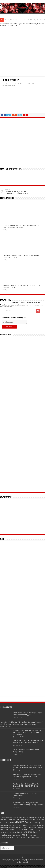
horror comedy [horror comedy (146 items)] (33, 823)
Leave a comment (10, 85)
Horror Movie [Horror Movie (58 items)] (12, 825)
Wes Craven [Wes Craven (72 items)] (31, 837)
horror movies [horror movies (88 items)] (23, 825)
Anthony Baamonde (10, 84)
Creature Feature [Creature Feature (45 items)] (39, 818)
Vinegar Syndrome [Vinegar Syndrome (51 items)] (21, 837)
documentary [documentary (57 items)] (10, 819)
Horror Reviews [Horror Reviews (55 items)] (33, 825)
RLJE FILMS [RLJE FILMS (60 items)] (30, 830)
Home (3, 24)
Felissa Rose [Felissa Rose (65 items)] (24, 819)
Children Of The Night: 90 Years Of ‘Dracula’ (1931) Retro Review (17, 192)
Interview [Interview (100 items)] (29, 828)
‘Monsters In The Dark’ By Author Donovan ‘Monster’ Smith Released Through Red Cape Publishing (22, 723)
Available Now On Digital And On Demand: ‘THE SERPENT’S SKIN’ (26, 785)
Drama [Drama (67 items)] (17, 819)
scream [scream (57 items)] (14, 832)
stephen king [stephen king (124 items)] (6, 835)
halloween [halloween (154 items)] (11, 823)
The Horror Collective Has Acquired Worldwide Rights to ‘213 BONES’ (27, 776)
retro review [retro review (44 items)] (18, 830)
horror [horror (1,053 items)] (21, 822)
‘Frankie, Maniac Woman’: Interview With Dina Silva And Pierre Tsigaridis (21, 226)
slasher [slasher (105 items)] (35, 832)
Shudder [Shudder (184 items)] (28, 832)
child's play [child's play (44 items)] (25, 818)
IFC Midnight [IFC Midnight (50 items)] (9, 828)
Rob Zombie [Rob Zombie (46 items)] (4, 832)
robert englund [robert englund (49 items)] (38, 830)
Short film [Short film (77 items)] (20, 832)
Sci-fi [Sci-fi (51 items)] (10, 832)
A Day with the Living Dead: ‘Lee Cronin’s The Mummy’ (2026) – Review (28, 804)
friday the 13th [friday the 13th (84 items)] (33, 819)
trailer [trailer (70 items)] (31, 835)
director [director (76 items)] (3, 819)
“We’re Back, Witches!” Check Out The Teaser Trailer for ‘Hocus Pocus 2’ (28, 741)
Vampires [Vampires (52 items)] (12, 837)
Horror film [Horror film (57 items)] (4, 825)
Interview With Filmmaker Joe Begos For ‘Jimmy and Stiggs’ (27, 714)
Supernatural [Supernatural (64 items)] (16, 835)
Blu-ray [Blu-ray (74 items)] (19, 817)
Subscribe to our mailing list (14, 318)
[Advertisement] (23, 52)
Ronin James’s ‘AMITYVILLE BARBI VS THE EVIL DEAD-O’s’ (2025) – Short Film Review (28, 732)
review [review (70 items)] (24, 830)
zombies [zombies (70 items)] (8, 839)
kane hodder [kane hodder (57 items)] (4, 830)
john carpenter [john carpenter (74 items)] (38, 828)
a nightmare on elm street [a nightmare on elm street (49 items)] (8, 818)
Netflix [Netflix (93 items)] (11, 830)
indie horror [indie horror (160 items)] (19, 827)
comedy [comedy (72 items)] (31, 817)
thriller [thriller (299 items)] (24, 835)
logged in (24, 302)
